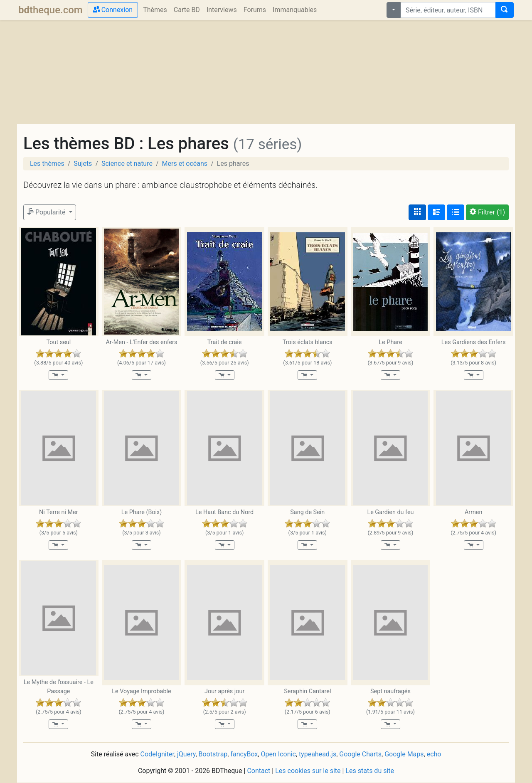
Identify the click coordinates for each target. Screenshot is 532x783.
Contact (259, 771)
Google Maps (404, 754)
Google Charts (360, 754)
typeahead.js (318, 754)
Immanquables (295, 10)
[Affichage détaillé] (436, 212)
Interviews (222, 10)
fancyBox (244, 754)
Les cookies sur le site (308, 771)
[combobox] (448, 10)
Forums (255, 10)
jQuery (186, 754)
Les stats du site (370, 771)
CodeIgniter (157, 754)
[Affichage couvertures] (417, 212)
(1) (487, 212)
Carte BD (187, 10)
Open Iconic (278, 754)
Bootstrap (213, 754)
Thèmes (155, 10)
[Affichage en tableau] (456, 212)
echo (434, 754)
